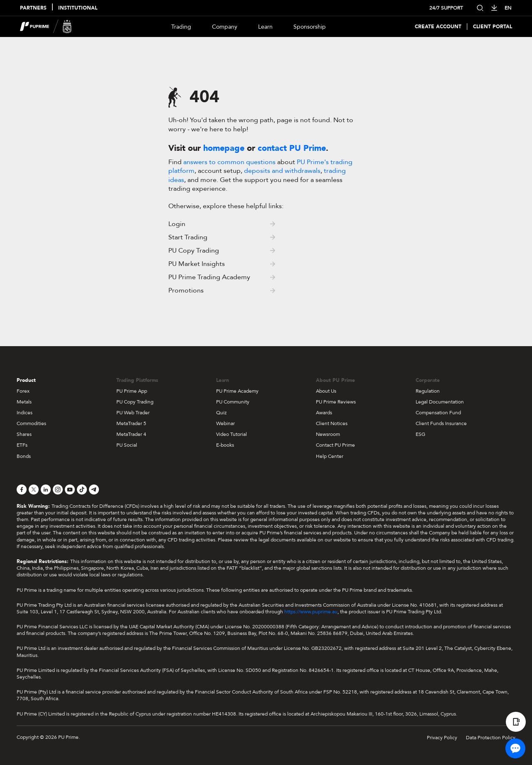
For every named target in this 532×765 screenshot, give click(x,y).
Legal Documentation (440, 402)
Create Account (438, 27)
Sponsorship (310, 27)
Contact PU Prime (335, 445)
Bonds (24, 456)
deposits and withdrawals (282, 171)
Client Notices (332, 423)
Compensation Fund (438, 413)
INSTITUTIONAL (78, 8)
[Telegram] (94, 490)
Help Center (330, 456)
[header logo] (46, 27)
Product (26, 380)
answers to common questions (229, 162)
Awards (324, 413)
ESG (420, 434)
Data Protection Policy (491, 738)
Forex (23, 391)
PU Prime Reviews (336, 402)
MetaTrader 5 (131, 423)
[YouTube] (70, 490)
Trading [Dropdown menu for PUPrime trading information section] (181, 27)
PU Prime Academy (237, 391)
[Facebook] (22, 490)
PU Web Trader (133, 413)
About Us (326, 391)
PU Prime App (132, 391)
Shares (24, 434)
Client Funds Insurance (441, 423)
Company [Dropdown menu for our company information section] (225, 27)
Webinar (225, 423)
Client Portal (493, 27)
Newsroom (328, 434)
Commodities (31, 423)
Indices (25, 413)
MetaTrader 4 (131, 434)
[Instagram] (58, 490)
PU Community (233, 402)
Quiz (221, 413)
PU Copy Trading (135, 402)
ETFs (22, 445)
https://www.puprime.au (311, 612)
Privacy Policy (442, 738)
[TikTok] (82, 490)
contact (292, 148)
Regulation (428, 391)
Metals (24, 402)
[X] (34, 490)
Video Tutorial (232, 434)
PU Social (127, 445)
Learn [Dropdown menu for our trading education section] (265, 27)
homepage (224, 148)
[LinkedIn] (46, 490)
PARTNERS (33, 8)
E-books (225, 445)
